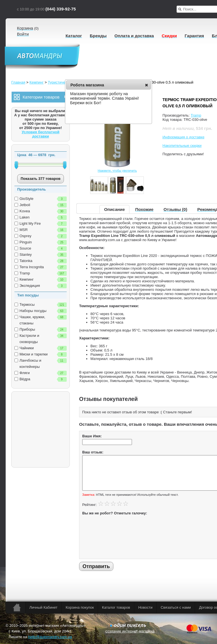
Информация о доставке (183, 137)
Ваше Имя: (92, 436)
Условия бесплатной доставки (41, 134)
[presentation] (105, 536)
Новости (145, 607)
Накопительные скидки (182, 146)
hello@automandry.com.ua (50, 637)
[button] (147, 85)
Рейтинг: (89, 505)
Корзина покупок (80, 607)
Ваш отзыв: (93, 452)
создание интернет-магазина (130, 631)
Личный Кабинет (43, 607)
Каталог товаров (116, 607)
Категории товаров (39, 97)
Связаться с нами (176, 607)
